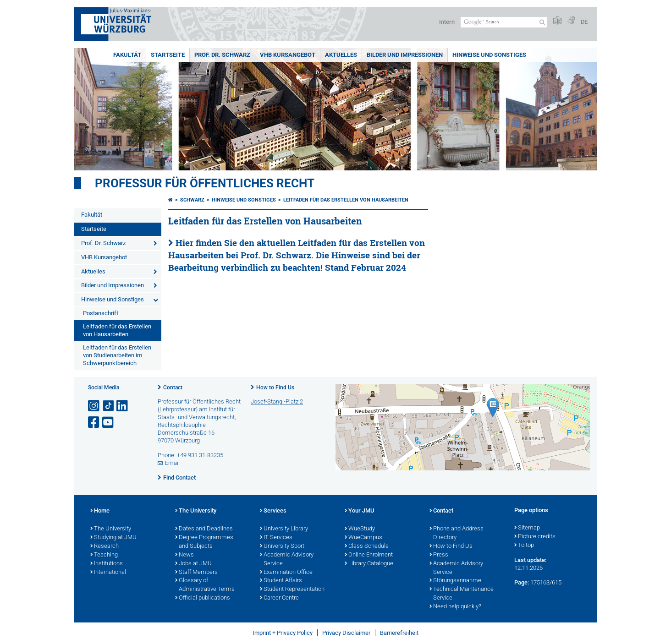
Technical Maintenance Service (462, 594)
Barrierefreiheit (399, 633)
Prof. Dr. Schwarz (222, 55)
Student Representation (292, 589)
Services (273, 511)
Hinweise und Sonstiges (489, 55)
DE (584, 22)
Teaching (104, 555)
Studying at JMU (113, 538)
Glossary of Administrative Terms (205, 585)
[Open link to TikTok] (109, 406)
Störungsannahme (455, 581)
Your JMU (360, 511)
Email (172, 463)
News (184, 555)
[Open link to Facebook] (94, 423)
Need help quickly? (455, 607)
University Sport (282, 546)
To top (524, 546)
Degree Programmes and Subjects (204, 542)
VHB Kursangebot (288, 55)
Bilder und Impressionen (405, 55)
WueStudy (360, 529)
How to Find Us (275, 387)
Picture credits (535, 537)
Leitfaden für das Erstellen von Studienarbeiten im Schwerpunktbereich (117, 355)
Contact (173, 387)
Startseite (168, 55)
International (108, 573)
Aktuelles (341, 55)
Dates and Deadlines (204, 529)
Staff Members (196, 573)
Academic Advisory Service (287, 559)
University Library (284, 529)
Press (439, 555)
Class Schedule (367, 546)
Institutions (107, 564)
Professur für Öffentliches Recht (205, 183)
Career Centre (279, 598)
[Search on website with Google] (504, 22)
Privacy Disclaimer (346, 633)
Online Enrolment (369, 555)
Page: (522, 582)
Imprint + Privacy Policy (283, 633)
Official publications (203, 598)
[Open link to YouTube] (109, 423)
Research (104, 546)
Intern (447, 22)
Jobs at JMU (193, 564)
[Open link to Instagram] (94, 406)
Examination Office (286, 573)
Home (100, 511)
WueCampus (363, 538)
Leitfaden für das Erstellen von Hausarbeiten (117, 330)
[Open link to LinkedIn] (123, 406)
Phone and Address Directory (456, 533)
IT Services (276, 538)
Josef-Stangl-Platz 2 (277, 401)
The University (111, 529)
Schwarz (192, 200)
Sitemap (527, 528)
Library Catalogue (369, 564)
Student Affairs (281, 581)
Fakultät (127, 55)
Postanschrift (101, 313)
